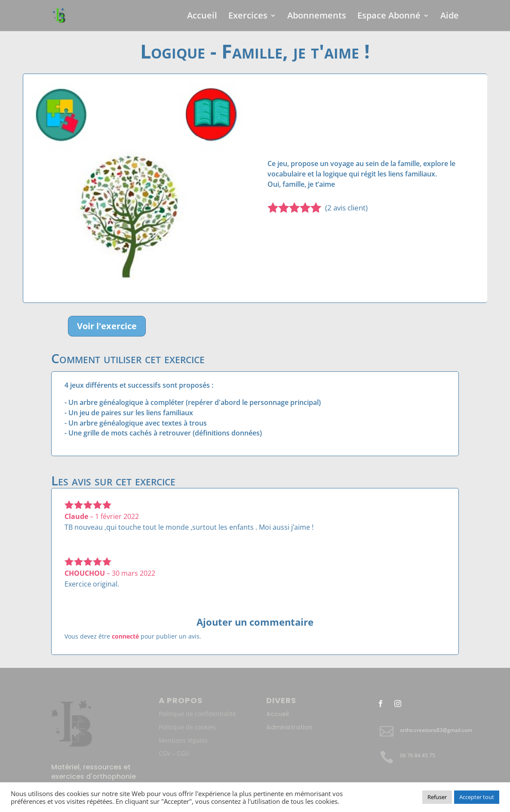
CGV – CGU (174, 753)
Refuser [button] (437, 797)
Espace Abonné (389, 17)
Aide (450, 17)
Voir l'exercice (107, 326)
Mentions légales (183, 740)
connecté (125, 636)
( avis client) (346, 208)
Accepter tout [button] (477, 797)
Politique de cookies (187, 727)
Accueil (202, 17)
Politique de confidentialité (197, 714)
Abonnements (317, 17)
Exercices (248, 17)
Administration (289, 727)
